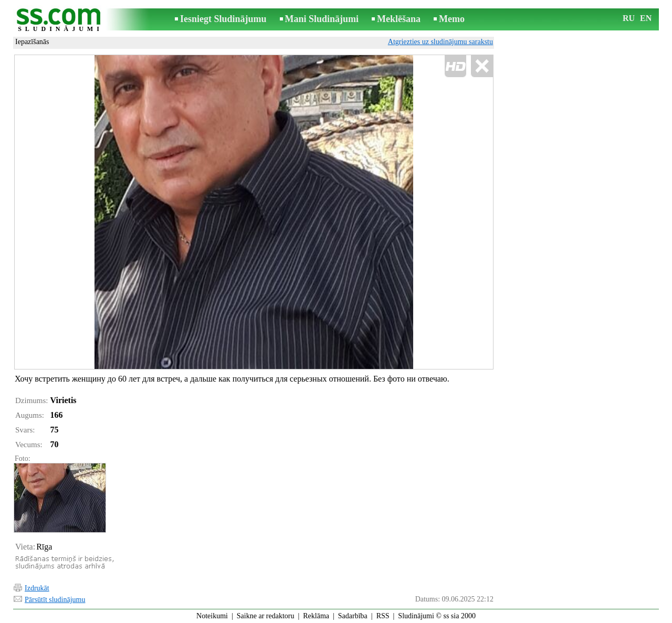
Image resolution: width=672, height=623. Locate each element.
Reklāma (316, 616)
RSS (383, 616)
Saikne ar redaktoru (266, 616)
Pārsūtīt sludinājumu (55, 600)
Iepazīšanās (32, 42)
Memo (452, 19)
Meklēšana (399, 19)
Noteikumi (212, 616)
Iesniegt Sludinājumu (223, 19)
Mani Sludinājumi (322, 19)
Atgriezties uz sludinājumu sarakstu (440, 42)
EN (646, 18)
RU (629, 18)
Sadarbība (353, 616)
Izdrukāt (37, 588)
